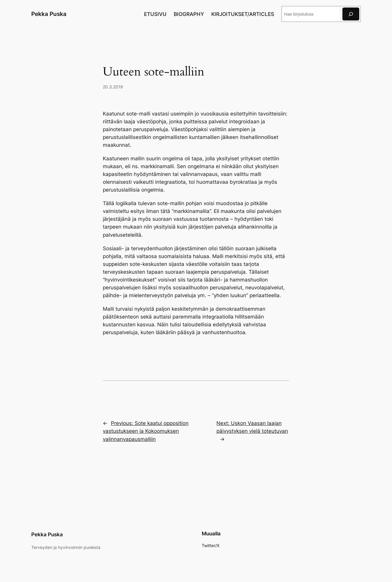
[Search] (351, 14)
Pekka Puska (49, 14)
